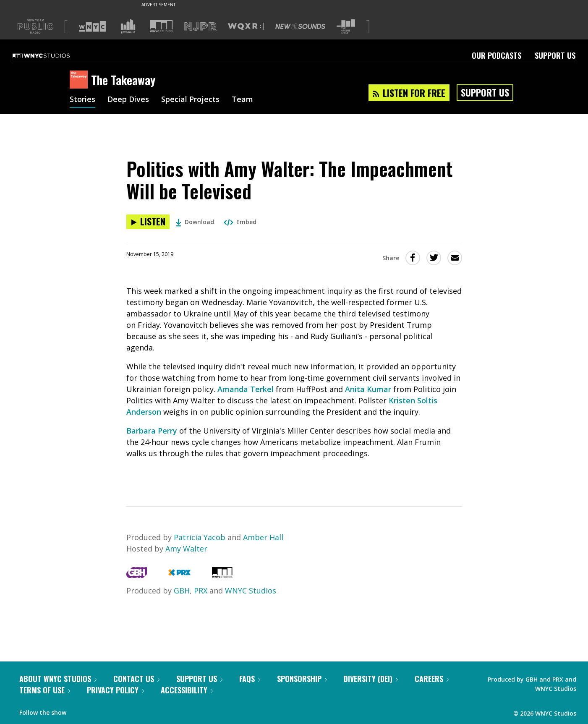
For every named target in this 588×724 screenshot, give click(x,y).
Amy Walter (186, 549)
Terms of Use (45, 690)
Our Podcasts (497, 55)
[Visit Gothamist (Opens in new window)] (128, 26)
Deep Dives (128, 100)
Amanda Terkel (246, 389)
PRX (201, 591)
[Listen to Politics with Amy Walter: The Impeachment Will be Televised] (148, 222)
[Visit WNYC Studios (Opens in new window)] (161, 26)
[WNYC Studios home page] (52, 55)
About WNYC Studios (58, 679)
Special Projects (190, 100)
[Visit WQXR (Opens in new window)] (246, 27)
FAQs (250, 679)
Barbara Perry (152, 431)
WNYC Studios (251, 591)
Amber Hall (263, 537)
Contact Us (136, 679)
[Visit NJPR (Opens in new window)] (200, 27)
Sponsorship (302, 679)
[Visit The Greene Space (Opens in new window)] (346, 27)
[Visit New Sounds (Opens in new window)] (300, 26)
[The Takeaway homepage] (80, 80)
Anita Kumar (369, 389)
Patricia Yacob (201, 537)
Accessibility (187, 690)
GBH (182, 591)
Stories (82, 100)
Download (195, 222)
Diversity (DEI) (371, 679)
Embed (240, 222)
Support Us (555, 55)
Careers (432, 679)
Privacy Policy (115, 690)
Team (242, 100)
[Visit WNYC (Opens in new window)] (92, 26)
